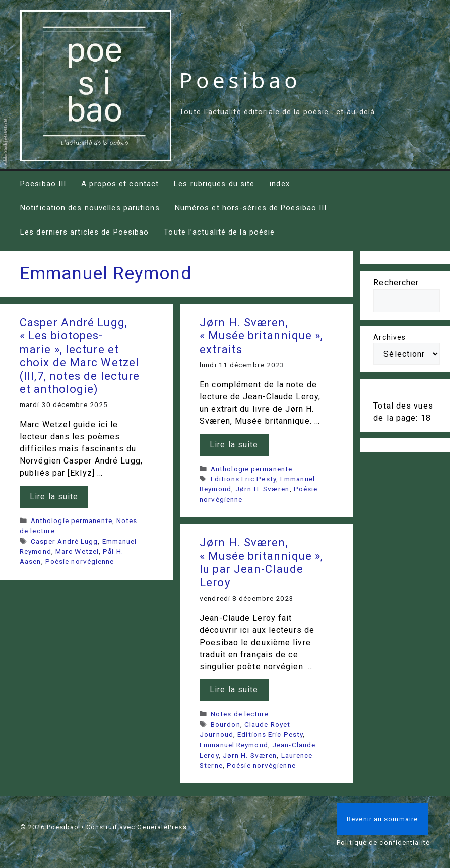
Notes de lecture (240, 714)
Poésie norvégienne (80, 561)
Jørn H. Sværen (262, 489)
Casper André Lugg (65, 541)
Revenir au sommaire (382, 819)
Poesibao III (43, 184)
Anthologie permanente (72, 520)
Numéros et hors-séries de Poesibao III (251, 208)
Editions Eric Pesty (243, 479)
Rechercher (396, 283)
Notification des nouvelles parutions (90, 208)
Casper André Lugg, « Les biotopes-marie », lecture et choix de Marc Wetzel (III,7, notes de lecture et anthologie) (80, 356)
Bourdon (226, 724)
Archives (390, 337)
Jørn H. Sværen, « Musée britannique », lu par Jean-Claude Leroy (261, 562)
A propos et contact (120, 184)
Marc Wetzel (77, 551)
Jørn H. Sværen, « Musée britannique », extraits (261, 336)
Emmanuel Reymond (234, 745)
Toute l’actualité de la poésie (219, 232)
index (280, 184)
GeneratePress (162, 827)
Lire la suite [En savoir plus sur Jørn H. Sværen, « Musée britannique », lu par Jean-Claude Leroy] (234, 690)
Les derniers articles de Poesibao (84, 232)
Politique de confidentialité (383, 843)
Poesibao (240, 80)
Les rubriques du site (214, 184)
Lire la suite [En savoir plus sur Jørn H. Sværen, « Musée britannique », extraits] (234, 445)
